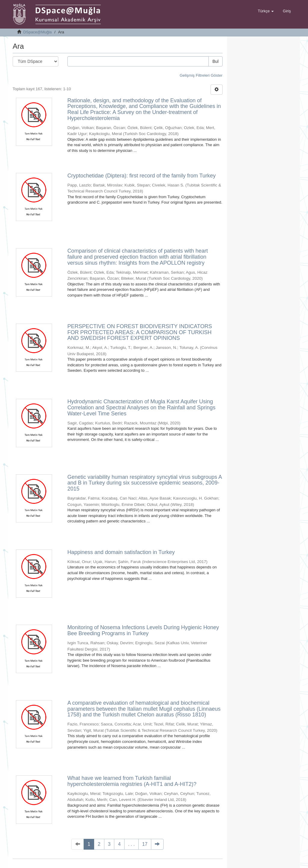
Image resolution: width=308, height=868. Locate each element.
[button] (266, 11)
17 (145, 844)
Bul (215, 61)
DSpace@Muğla (37, 32)
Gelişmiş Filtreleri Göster (201, 75)
